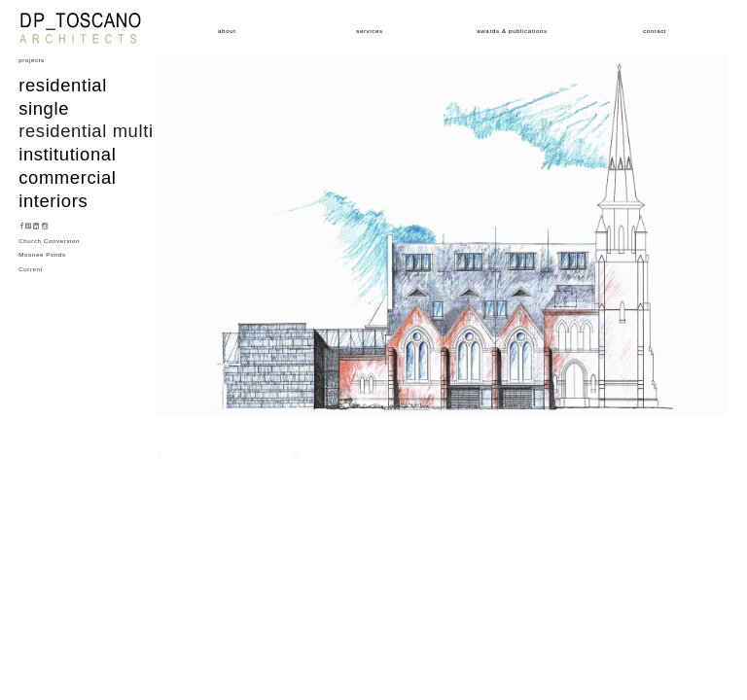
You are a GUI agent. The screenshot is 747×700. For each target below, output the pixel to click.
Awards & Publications (512, 31)
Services (369, 31)
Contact (655, 31)
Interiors (53, 201)
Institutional (67, 154)
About (227, 31)
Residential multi (86, 131)
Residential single (63, 97)
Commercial (67, 177)
